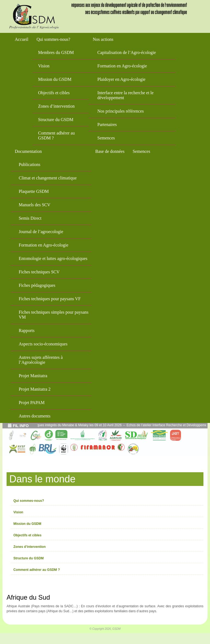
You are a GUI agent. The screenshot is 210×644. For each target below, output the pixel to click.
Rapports (27, 330)
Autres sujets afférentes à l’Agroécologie (41, 360)
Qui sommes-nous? (53, 39)
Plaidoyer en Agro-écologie (121, 79)
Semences (106, 138)
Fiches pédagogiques (37, 285)
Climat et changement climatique (48, 178)
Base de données (110, 151)
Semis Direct (30, 218)
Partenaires (107, 124)
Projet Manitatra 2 (34, 389)
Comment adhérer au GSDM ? (56, 135)
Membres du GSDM (56, 52)
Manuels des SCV (34, 205)
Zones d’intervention (56, 106)
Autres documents (34, 416)
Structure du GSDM (56, 120)
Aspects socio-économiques (43, 344)
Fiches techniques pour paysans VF (49, 299)
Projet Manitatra (33, 376)
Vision (44, 66)
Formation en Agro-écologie (122, 66)
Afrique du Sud (28, 597)
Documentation (28, 151)
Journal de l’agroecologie (41, 232)
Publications (29, 164)
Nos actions (103, 39)
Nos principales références (121, 111)
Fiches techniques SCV (39, 272)
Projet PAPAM (31, 403)
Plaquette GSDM (34, 191)
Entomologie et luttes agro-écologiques (53, 258)
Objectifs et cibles (54, 93)
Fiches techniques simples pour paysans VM (53, 315)
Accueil (22, 39)
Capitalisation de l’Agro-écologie (127, 52)
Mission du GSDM (55, 79)
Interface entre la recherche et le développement (126, 95)
